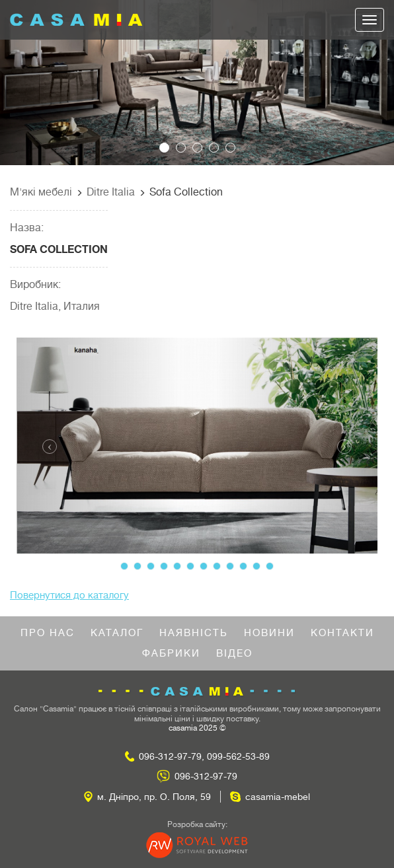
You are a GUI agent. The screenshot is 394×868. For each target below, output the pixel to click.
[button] (29, 83)
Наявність (194, 633)
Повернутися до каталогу (69, 596)
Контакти (342, 633)
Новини (269, 633)
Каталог (117, 633)
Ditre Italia (111, 192)
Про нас (48, 633)
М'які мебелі (41, 192)
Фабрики (171, 654)
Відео (234, 654)
